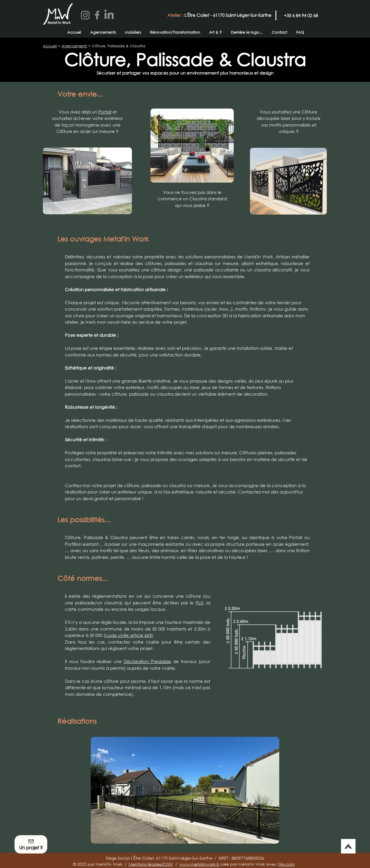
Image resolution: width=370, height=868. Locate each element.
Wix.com (286, 864)
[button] (185, 790)
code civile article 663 (128, 635)
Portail (105, 112)
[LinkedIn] (109, 15)
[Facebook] (97, 15)
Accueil (50, 46)
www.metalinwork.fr (199, 864)
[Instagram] (85, 15)
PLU (199, 603)
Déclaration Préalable (147, 661)
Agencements (74, 46)
